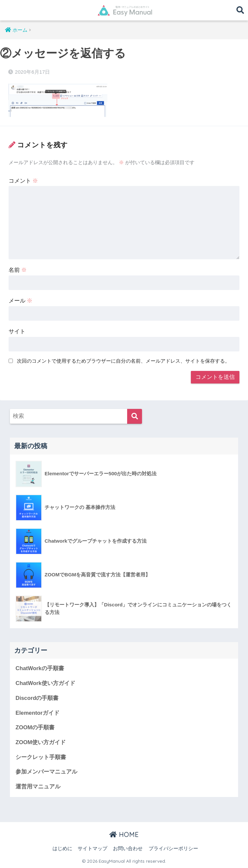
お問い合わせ (128, 849)
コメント (23, 181)
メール (21, 301)
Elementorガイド (37, 713)
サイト (17, 331)
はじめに (62, 849)
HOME (124, 834)
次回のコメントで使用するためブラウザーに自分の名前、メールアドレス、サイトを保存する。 (123, 361)
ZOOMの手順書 (35, 727)
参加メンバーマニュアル (46, 772)
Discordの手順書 (37, 698)
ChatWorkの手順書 (40, 668)
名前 (18, 270)
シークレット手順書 (41, 757)
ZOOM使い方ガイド (41, 742)
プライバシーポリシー (173, 849)
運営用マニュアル (38, 787)
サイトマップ (92, 849)
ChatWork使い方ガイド (45, 683)
